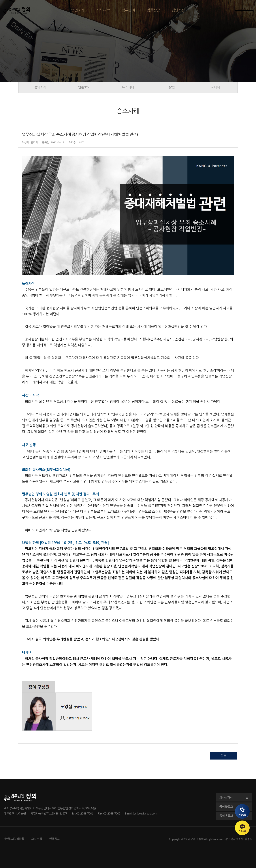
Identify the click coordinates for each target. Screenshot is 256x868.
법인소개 (78, 10)
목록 (224, 756)
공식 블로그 (234, 807)
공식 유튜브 (234, 816)
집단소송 (178, 10)
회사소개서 (234, 798)
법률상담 (153, 10)
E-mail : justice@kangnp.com (141, 813)
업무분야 (128, 10)
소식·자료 (103, 10)
